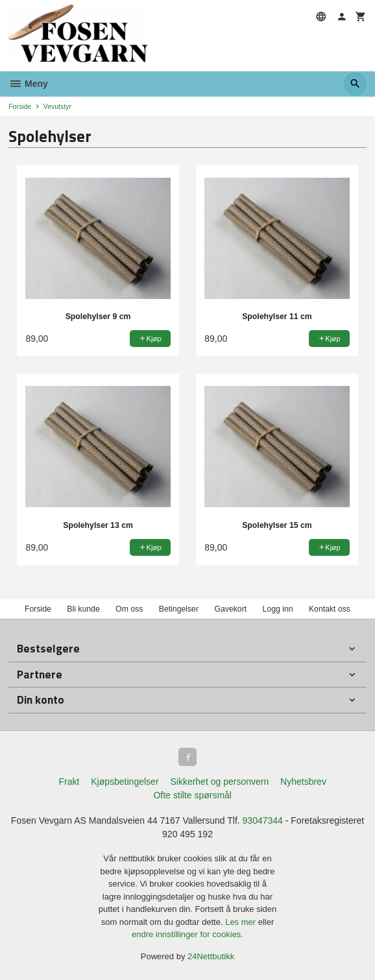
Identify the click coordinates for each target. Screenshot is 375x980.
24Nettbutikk (211, 956)
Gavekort (230, 609)
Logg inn (278, 609)
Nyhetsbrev (303, 782)
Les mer (242, 922)
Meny (28, 84)
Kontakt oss (330, 609)
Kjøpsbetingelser (125, 782)
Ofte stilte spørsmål (192, 795)
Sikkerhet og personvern (219, 782)
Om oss (129, 609)
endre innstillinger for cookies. (187, 934)
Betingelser (179, 609)
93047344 (263, 820)
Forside (20, 106)
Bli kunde (83, 609)
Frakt (69, 782)
